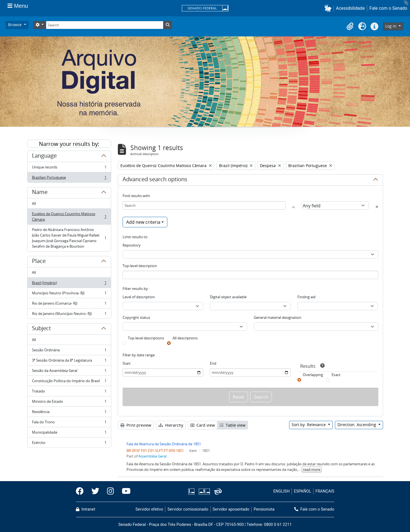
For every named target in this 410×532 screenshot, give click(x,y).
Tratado (69, 392)
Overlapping (313, 375)
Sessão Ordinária (69, 351)
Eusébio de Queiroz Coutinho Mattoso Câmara (69, 217)
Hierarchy (171, 425)
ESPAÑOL (302, 491)
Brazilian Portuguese (69, 178)
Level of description (139, 297)
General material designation (278, 317)
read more (312, 469)
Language (44, 156)
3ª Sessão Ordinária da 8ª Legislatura (69, 361)
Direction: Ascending (357, 425)
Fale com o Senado (388, 8)
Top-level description (140, 266)
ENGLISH (281, 491)
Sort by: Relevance (309, 425)
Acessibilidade (351, 8)
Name (40, 193)
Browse (15, 25)
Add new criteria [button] (143, 222)
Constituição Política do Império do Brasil (69, 382)
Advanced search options (155, 180)
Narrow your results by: (69, 144)
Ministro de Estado (69, 403)
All (34, 203)
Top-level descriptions (146, 338)
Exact (336, 375)
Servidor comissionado (188, 509)
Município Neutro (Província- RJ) (69, 294)
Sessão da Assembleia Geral (69, 372)
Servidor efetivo (149, 509)
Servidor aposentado (231, 509)
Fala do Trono (69, 423)
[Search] (105, 25)
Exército (69, 444)
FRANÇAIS (325, 491)
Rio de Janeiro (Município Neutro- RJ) (69, 315)
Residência (69, 413)
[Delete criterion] (377, 207)
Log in (391, 26)
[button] (329, 8)
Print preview (136, 425)
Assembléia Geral (152, 456)
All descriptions (185, 338)
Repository (132, 245)
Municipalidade (69, 433)
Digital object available (228, 297)
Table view (233, 425)
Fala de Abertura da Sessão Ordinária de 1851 (164, 444)
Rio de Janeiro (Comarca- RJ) (69, 304)
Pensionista (264, 509)
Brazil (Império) (69, 284)
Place (39, 262)
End (213, 363)
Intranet (86, 509)
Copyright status (136, 317)
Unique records (69, 168)
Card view (203, 425)
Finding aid (306, 297)
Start (127, 363)
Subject (41, 329)
